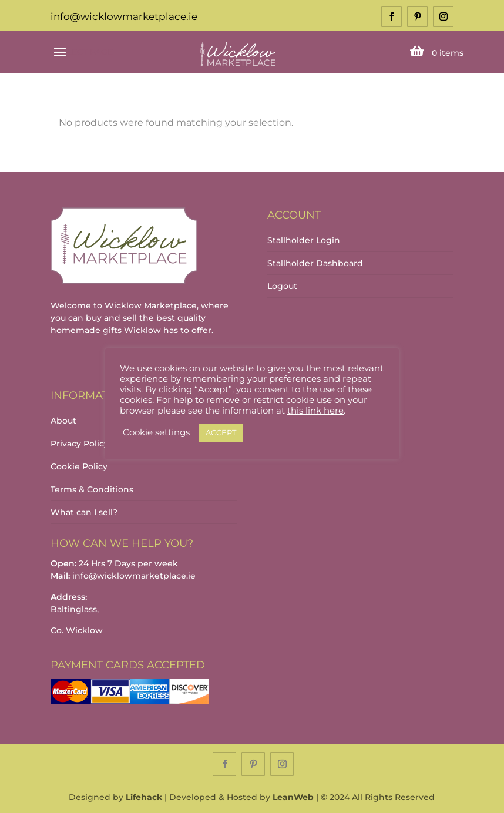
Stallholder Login (304, 240)
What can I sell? (84, 512)
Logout (282, 286)
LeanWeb (293, 797)
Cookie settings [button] (156, 432)
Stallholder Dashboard (315, 263)
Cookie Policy (79, 466)
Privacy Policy (80, 444)
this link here (315, 411)
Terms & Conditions (92, 489)
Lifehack (144, 797)
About (63, 421)
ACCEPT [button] (221, 432)
